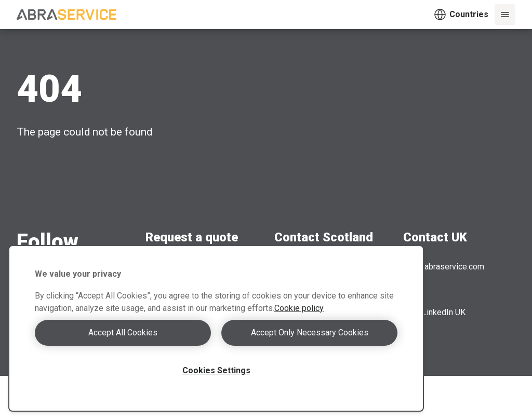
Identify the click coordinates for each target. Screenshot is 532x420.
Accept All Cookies (123, 333)
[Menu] (505, 15)
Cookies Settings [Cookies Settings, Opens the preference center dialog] (216, 370)
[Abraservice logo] (66, 15)
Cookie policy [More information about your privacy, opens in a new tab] (299, 308)
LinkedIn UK (434, 313)
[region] (216, 328)
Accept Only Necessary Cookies (310, 333)
